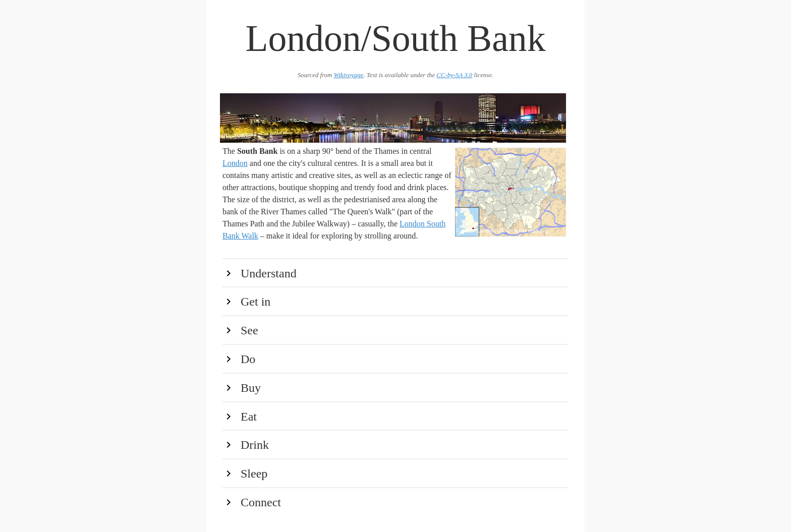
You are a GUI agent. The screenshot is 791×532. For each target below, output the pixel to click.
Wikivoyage (348, 75)
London (235, 163)
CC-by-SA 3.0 (454, 75)
